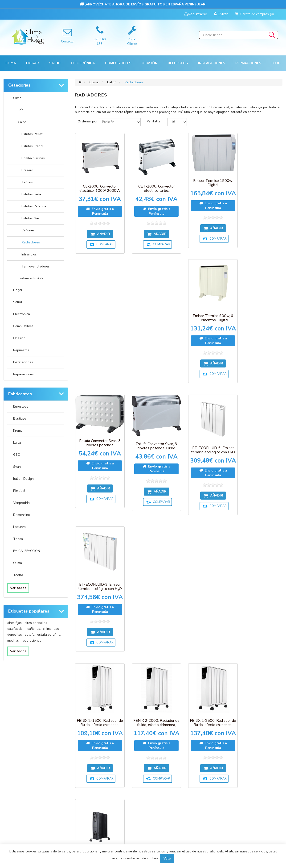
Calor (22, 122)
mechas (13, 641)
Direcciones (19, 779)
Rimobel (19, 491)
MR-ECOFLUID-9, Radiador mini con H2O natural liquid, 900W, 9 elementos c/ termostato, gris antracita (98, 601)
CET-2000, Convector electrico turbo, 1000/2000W (152, 186)
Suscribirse (132, 728)
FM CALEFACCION (27, 551)
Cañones (28, 230)
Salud (18, 302)
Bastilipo (20, 419)
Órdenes (17, 770)
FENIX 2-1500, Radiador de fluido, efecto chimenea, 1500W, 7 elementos (98, 456)
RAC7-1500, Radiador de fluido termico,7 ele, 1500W (259, 595)
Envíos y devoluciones (166, 770)
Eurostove (21, 407)
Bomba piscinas (33, 158)
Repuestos (21, 350)
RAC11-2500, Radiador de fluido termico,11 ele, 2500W (152, 595)
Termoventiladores (36, 266)
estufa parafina (49, 635)
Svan (17, 467)
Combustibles (118, 63)
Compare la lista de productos (103, 770)
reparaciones (31, 641)
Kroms (18, 431)
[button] (11, 63)
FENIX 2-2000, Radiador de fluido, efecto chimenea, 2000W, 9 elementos (152, 456)
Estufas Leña (31, 194)
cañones (34, 629)
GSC (16, 455)
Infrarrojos (29, 254)
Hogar (18, 290)
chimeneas (51, 629)
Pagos (153, 761)
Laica (17, 443)
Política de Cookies (163, 788)
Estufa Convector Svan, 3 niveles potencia (98, 312)
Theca (18, 539)
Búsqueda (156, 816)
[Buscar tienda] (239, 35)
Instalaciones (23, 362)
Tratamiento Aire (31, 278)
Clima (17, 98)
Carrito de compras (26, 788)
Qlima (18, 563)
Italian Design (23, 479)
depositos (15, 635)
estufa (30, 635)
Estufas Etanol (32, 146)
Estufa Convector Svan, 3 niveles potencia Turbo (152, 314)
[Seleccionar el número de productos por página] (177, 122)
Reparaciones (248, 63)
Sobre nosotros (161, 807)
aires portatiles (36, 623)
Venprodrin (21, 503)
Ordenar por (88, 121)
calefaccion (16, 629)
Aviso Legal (157, 797)
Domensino (22, 515)
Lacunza (19, 527)
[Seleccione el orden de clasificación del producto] (119, 122)
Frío (21, 110)
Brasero (27, 170)
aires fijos (15, 623)
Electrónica (22, 314)
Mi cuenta (18, 761)
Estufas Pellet (32, 134)
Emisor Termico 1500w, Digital (206, 180)
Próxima (196, 687)
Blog (276, 63)
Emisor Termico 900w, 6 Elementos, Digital (259, 189)
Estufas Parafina (34, 206)
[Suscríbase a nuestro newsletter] (145, 721)
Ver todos (18, 588)
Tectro (18, 575)
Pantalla (153, 121)
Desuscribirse (156, 728)
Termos (27, 182)
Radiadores (31, 242)
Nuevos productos (94, 779)
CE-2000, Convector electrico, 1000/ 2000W (98, 186)
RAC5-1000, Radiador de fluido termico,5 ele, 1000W (206, 595)
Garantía (155, 779)
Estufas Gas (31, 218)
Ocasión (19, 338)
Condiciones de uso (26, 797)
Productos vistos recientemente (105, 761)
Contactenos (90, 788)
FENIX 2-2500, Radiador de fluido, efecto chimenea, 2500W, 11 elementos (206, 456)
